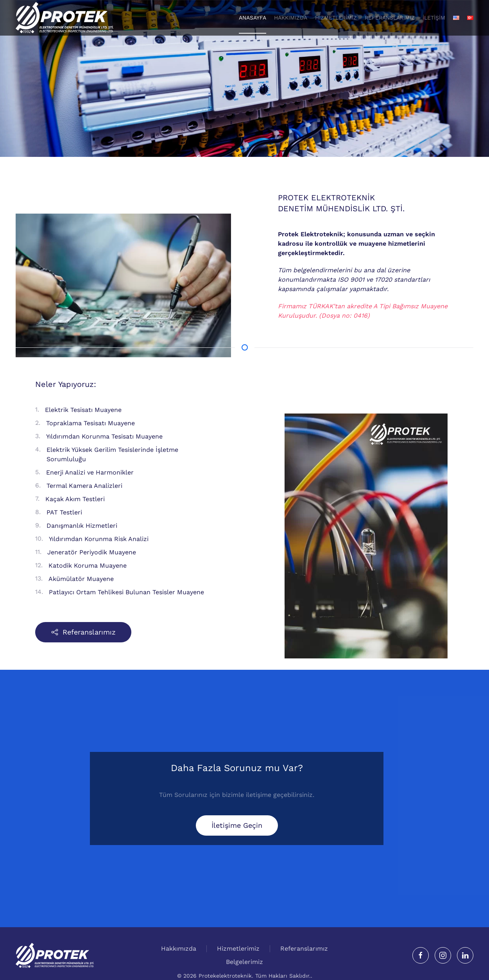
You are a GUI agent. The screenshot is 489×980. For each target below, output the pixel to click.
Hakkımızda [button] (291, 18)
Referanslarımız (390, 18)
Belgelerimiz (244, 963)
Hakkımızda (179, 949)
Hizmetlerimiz (336, 18)
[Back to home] (64, 18)
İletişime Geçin (237, 825)
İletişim (434, 18)
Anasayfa (253, 18)
